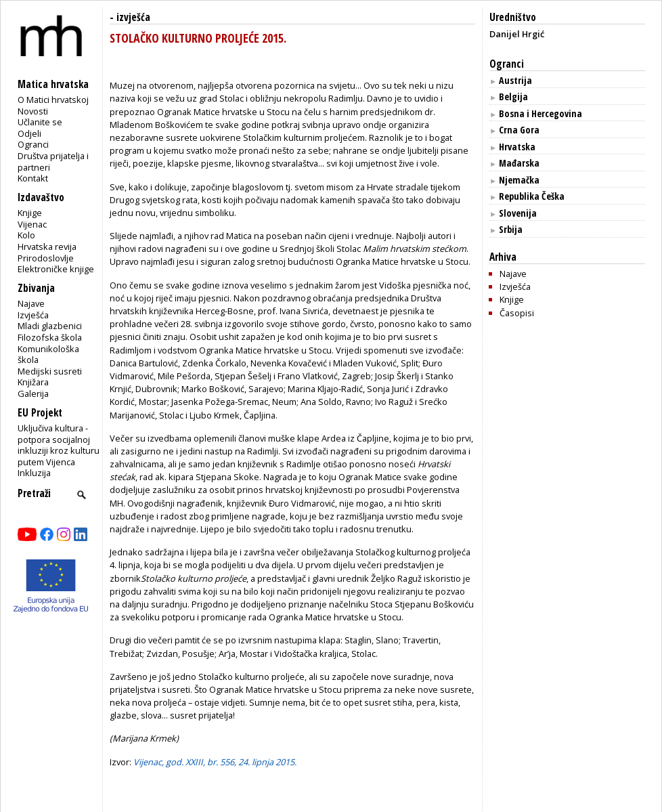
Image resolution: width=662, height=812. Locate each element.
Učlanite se (40, 122)
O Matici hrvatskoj (53, 100)
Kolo (26, 235)
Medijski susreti (50, 371)
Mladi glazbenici (50, 326)
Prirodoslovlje (46, 258)
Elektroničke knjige (56, 269)
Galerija (33, 393)
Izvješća (33, 315)
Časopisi (517, 313)
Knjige (30, 213)
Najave (31, 303)
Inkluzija (34, 473)
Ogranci (33, 144)
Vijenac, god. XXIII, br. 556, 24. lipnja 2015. (215, 762)
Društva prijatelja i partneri (53, 162)
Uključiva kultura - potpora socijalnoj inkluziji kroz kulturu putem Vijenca (59, 445)
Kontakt (33, 178)
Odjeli (29, 133)
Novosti (33, 111)
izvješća (133, 17)
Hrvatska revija (47, 247)
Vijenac (32, 224)
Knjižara (33, 382)
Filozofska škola (50, 337)
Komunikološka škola (48, 355)
